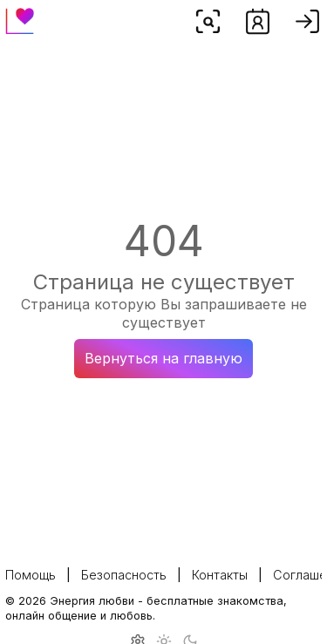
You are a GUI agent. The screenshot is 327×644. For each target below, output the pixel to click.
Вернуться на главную (163, 358)
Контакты (220, 575)
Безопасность (124, 575)
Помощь (31, 575)
